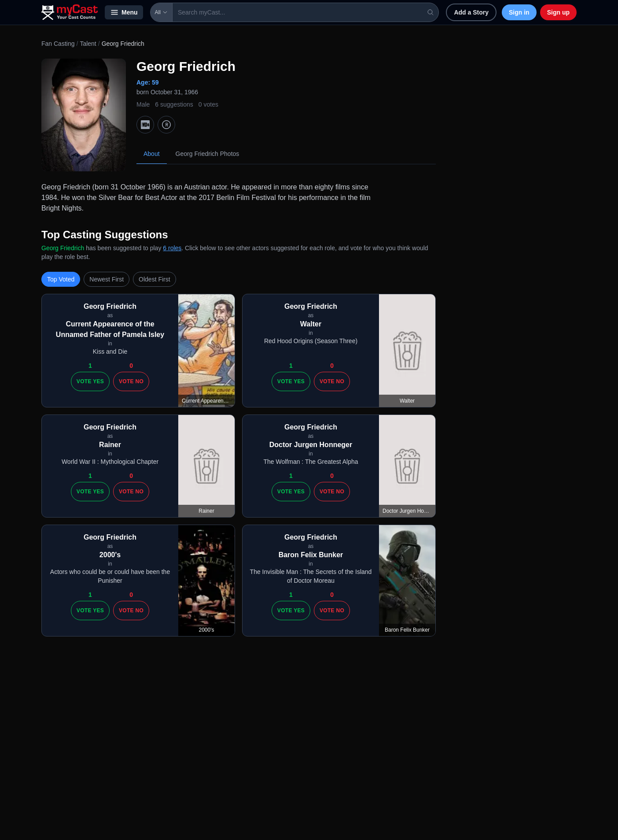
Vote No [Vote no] (131, 381)
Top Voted (61, 279)
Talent (88, 44)
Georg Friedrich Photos (208, 154)
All (161, 12)
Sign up (558, 12)
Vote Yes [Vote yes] (90, 381)
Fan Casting (58, 44)
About (152, 154)
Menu (124, 12)
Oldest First (154, 279)
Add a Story (471, 12)
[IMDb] (145, 125)
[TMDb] (166, 125)
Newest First (107, 279)
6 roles (172, 248)
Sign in (519, 12)
